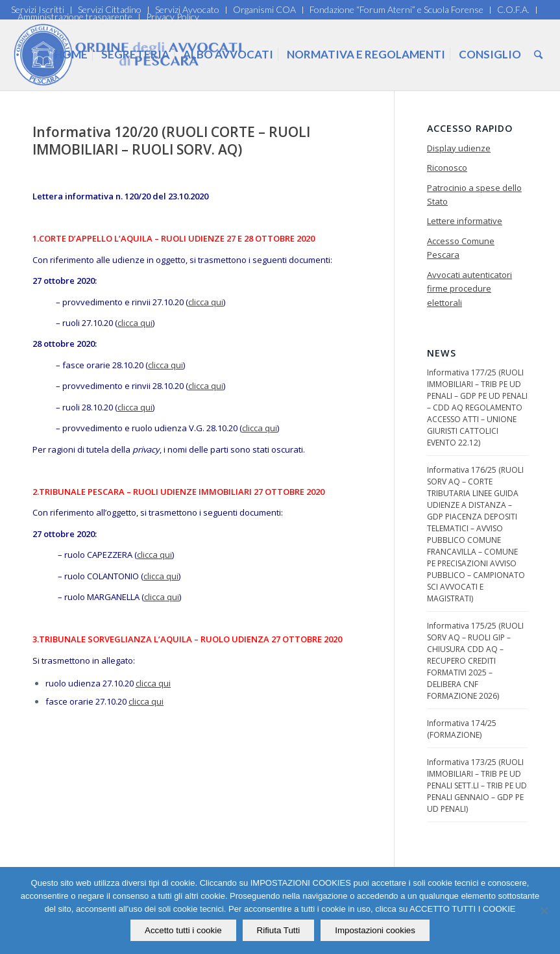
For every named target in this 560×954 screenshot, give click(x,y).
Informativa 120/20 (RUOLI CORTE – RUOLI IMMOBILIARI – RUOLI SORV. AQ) (171, 141)
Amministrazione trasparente (75, 17)
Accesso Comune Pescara (461, 248)
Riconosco (447, 168)
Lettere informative (465, 221)
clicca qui (206, 302)
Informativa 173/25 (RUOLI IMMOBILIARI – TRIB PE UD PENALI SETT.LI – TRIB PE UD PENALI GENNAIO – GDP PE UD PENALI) (477, 785)
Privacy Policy (173, 17)
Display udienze (459, 148)
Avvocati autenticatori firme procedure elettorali (469, 289)
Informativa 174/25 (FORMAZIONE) (462, 729)
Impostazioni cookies (375, 930)
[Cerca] (538, 55)
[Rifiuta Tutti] (544, 910)
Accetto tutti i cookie (183, 930)
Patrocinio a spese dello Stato (474, 195)
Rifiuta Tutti (279, 930)
